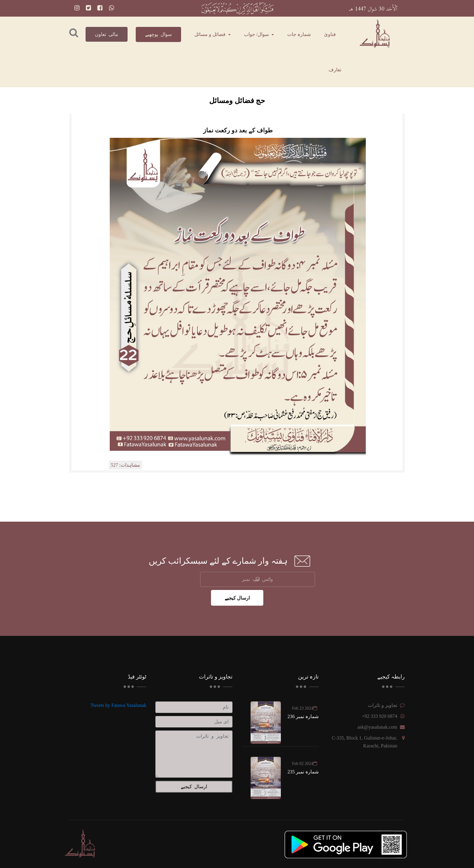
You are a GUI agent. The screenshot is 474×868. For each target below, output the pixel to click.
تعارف (335, 70)
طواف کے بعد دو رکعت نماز (238, 130)
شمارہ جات (299, 34)
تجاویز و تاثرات (383, 705)
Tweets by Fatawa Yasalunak (118, 705)
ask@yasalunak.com (377, 727)
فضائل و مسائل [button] (211, 34)
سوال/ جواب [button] (257, 34)
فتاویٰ (330, 34)
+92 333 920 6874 (380, 716)
